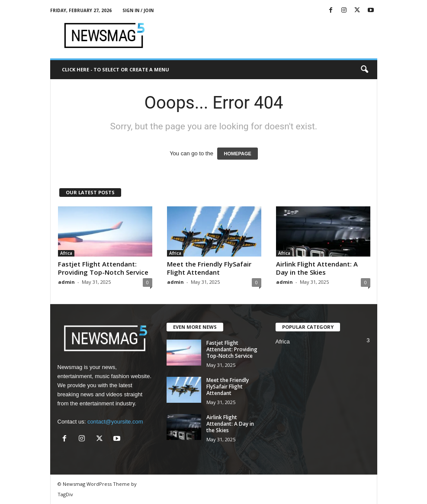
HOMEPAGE (237, 154)
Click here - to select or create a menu (116, 69)
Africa (66, 253)
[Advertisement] (267, 35)
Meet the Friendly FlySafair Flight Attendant (209, 268)
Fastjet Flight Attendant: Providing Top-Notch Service (103, 268)
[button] (364, 70)
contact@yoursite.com (115, 422)
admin (66, 282)
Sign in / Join (138, 10)
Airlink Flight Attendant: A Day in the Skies (317, 268)
